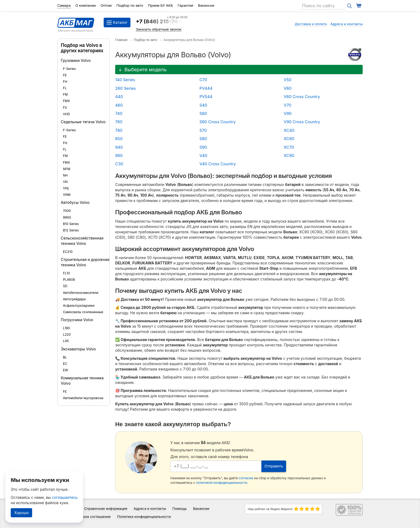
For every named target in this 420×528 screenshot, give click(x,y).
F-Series (69, 69)
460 (119, 105)
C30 (119, 164)
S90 (203, 147)
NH (65, 175)
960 (119, 156)
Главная (121, 40)
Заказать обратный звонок (159, 29)
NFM (67, 169)
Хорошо (21, 513)
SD (65, 286)
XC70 (289, 147)
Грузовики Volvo (76, 60)
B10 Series (71, 224)
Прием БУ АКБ (160, 5)
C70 (203, 80)
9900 (67, 217)
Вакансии (206, 5)
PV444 (206, 88)
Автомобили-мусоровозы (83, 398)
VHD (66, 114)
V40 (203, 156)
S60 (203, 113)
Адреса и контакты (346, 24)
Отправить (274, 466)
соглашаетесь (65, 497)
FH (65, 82)
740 (119, 113)
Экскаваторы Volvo (78, 349)
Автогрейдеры (74, 299)
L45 (66, 341)
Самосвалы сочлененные (83, 312)
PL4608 (69, 280)
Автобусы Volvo (75, 202)
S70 (203, 130)
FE (65, 75)
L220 (67, 334)
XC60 (289, 139)
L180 (66, 328)
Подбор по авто (130, 5)
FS (65, 108)
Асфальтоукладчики (79, 306)
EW (65, 370)
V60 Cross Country (302, 97)
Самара (64, 5)
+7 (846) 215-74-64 (162, 21)
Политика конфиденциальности (144, 516)
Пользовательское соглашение (84, 516)
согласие (246, 478)
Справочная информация (106, 508)
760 (119, 122)
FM (65, 94)
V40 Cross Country (218, 164)
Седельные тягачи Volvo (83, 122)
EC (65, 364)
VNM (67, 195)
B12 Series (71, 230)
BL (65, 357)
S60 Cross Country (218, 122)
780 (119, 130)
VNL (66, 188)
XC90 (289, 156)
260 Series (125, 88)
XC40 (289, 130)
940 (119, 147)
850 (119, 139)
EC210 (68, 252)
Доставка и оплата (311, 24)
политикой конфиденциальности (222, 483)
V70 (287, 105)
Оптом (106, 5)
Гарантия (185, 5)
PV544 (206, 97)
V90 (288, 113)
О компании (85, 5)
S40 (203, 105)
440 (119, 97)
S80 (203, 139)
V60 (288, 88)
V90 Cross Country (302, 122)
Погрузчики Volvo (77, 320)
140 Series (125, 80)
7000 (67, 211)
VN (65, 182)
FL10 (66, 273)
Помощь (179, 508)
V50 (288, 80)
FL (65, 88)
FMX (66, 101)
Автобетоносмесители (81, 293)
